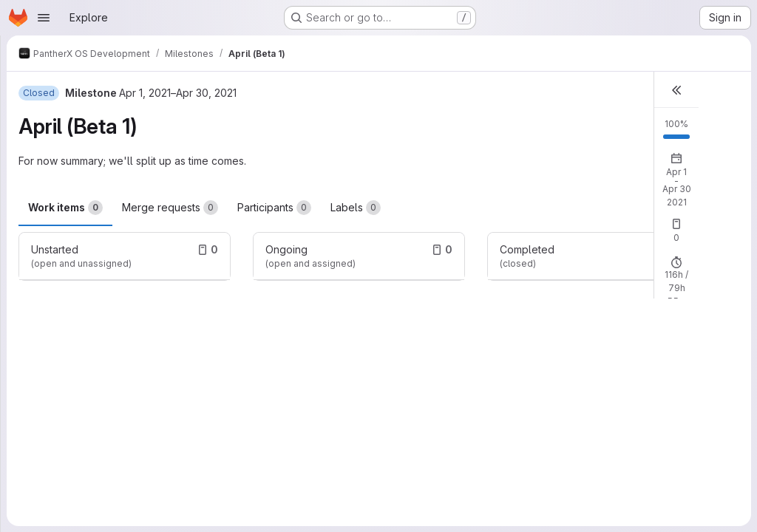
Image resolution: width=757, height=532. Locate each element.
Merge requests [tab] (170, 208)
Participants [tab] (274, 208)
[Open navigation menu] (44, 18)
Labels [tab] (356, 208)
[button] (676, 90)
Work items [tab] (65, 208)
